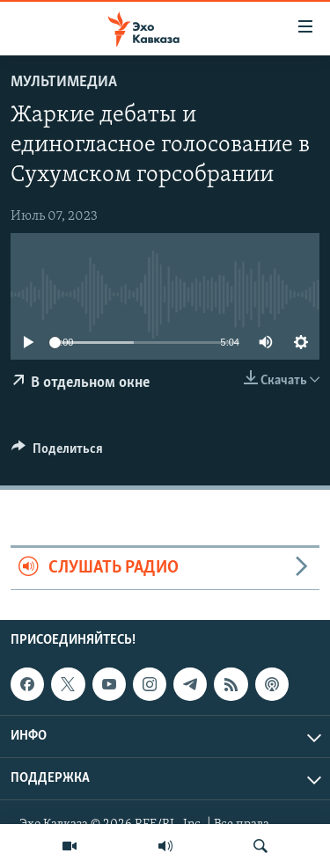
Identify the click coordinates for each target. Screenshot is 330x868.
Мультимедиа (64, 82)
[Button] (57, 453)
